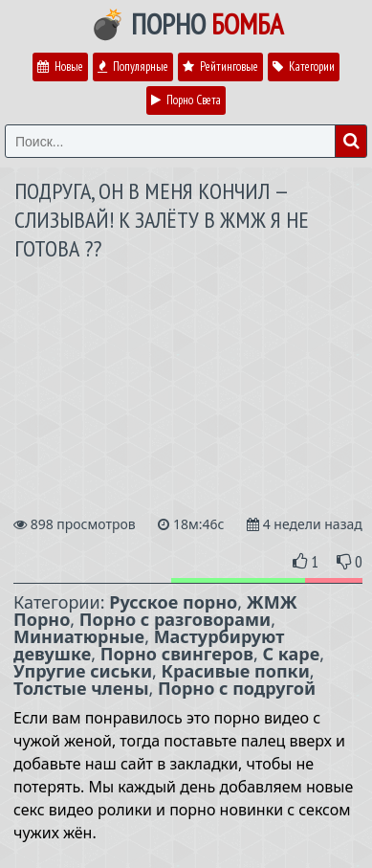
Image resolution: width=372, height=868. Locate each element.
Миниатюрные (79, 636)
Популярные (133, 67)
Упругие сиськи (83, 671)
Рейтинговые (220, 67)
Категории (304, 67)
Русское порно (173, 602)
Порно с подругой (237, 688)
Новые (60, 67)
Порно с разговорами (175, 619)
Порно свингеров (177, 654)
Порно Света (186, 100)
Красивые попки (236, 671)
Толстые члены (81, 688)
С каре (292, 654)
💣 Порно (186, 24)
